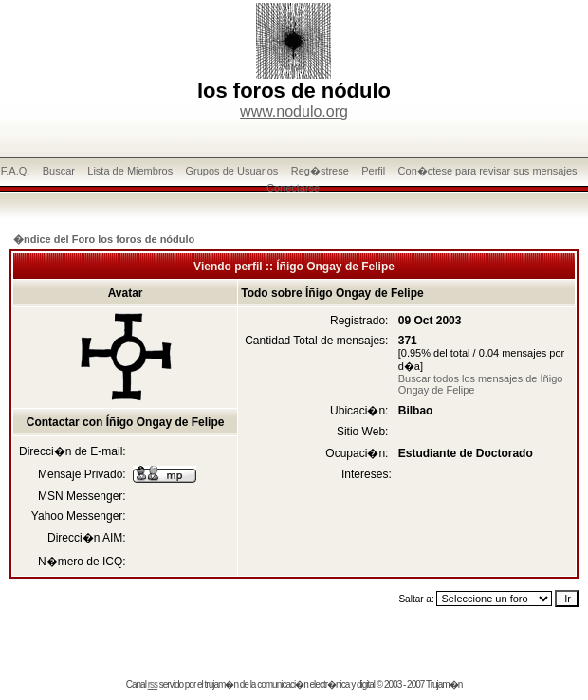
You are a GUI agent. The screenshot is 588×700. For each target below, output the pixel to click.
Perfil (373, 171)
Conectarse (293, 188)
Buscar (59, 171)
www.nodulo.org (294, 111)
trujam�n (221, 684)
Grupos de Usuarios (232, 171)
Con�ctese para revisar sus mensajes (488, 171)
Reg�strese (320, 171)
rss (153, 684)
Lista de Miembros (130, 171)
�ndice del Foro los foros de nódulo (104, 239)
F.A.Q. (16, 171)
